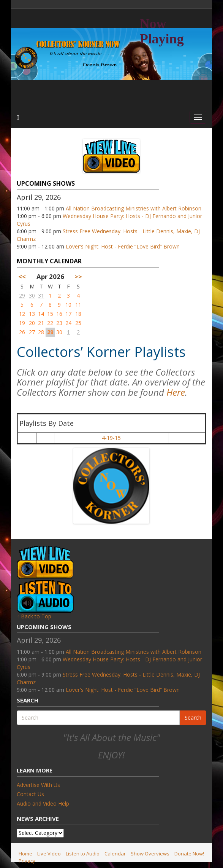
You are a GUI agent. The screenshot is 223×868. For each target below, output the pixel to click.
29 (22, 295)
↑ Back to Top (34, 616)
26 (22, 332)
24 (68, 323)
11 (78, 305)
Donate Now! (189, 854)
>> (78, 276)
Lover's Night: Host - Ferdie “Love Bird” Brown (123, 246)
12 (22, 314)
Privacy (27, 861)
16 (59, 314)
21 (41, 323)
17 (68, 314)
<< (22, 276)
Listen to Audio (83, 854)
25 (78, 323)
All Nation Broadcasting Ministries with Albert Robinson (134, 208)
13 (32, 314)
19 (22, 323)
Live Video (49, 854)
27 (32, 332)
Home (25, 854)
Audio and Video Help (43, 803)
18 (78, 314)
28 (41, 332)
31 (41, 295)
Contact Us (30, 794)
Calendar (115, 854)
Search (193, 717)
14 (41, 314)
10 (68, 305)
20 (32, 323)
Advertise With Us (38, 785)
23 (59, 323)
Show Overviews (150, 854)
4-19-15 (111, 438)
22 (50, 323)
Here (176, 392)
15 (50, 314)
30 (32, 295)
